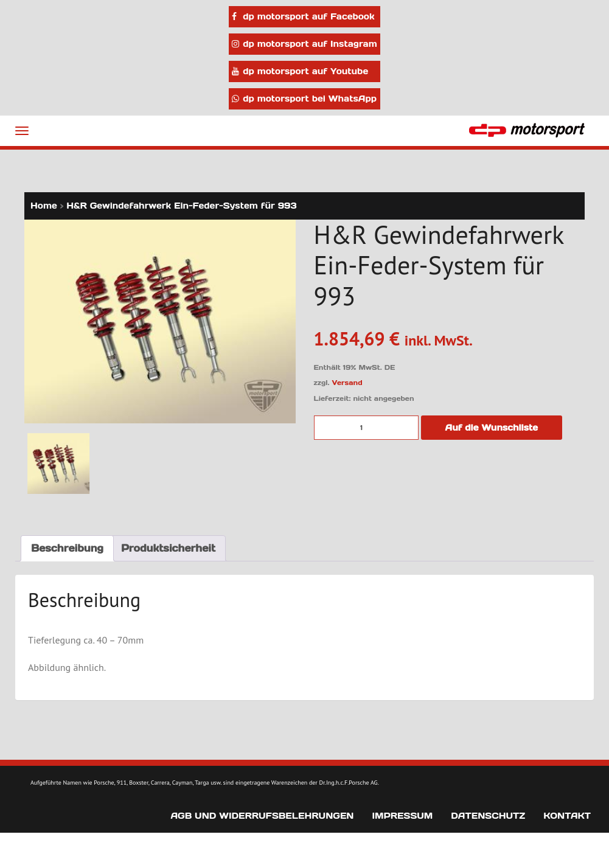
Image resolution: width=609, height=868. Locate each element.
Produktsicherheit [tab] (168, 548)
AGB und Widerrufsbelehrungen (262, 816)
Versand (347, 383)
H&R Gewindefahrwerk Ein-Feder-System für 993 (181, 206)
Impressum (402, 816)
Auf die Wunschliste (492, 428)
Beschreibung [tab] (67, 548)
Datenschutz (488, 816)
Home (44, 206)
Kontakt (567, 816)
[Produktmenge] (366, 428)
